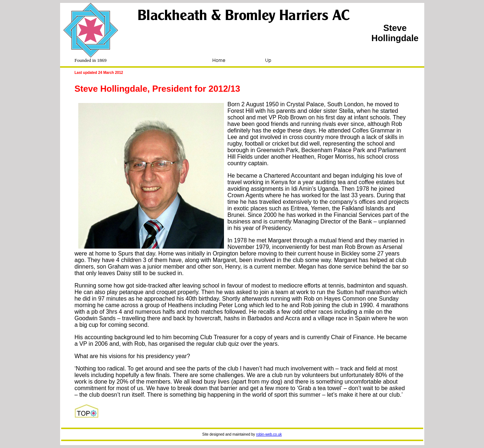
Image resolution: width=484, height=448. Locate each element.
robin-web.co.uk (269, 434)
